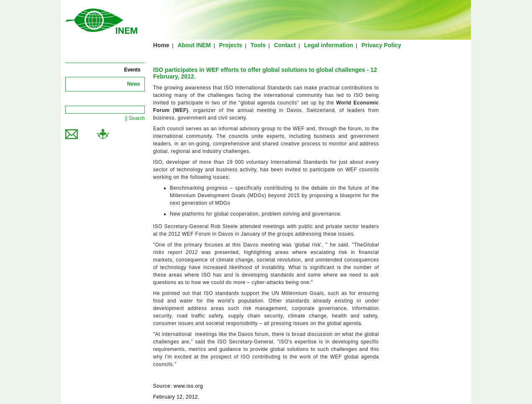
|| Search (135, 118)
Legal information (329, 45)
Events (132, 70)
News (134, 84)
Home (161, 45)
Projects (231, 45)
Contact (285, 45)
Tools (258, 45)
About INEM (194, 45)
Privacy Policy (381, 45)
